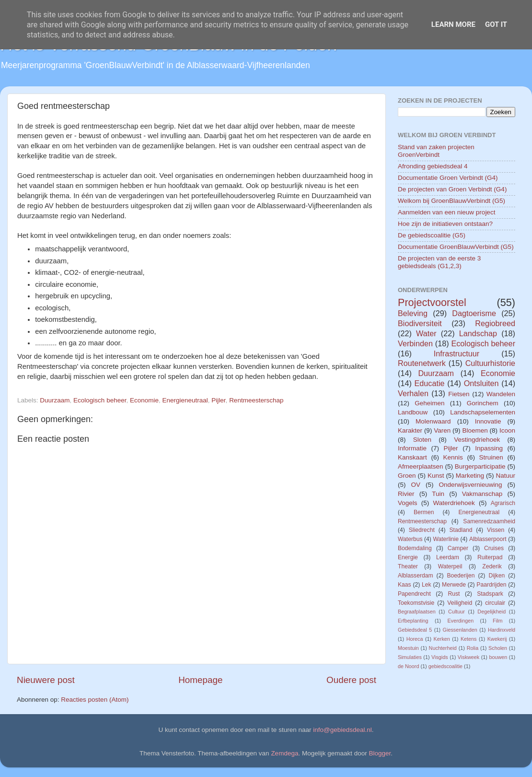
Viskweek (468, 657)
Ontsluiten (481, 383)
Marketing (470, 476)
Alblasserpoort (488, 539)
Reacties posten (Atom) (95, 700)
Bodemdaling (415, 548)
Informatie (412, 448)
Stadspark (490, 594)
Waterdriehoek (454, 503)
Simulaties (410, 657)
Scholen (498, 648)
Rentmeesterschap (256, 400)
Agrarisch (503, 503)
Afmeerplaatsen (421, 466)
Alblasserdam (416, 576)
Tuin (438, 494)
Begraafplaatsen (417, 612)
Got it (496, 24)
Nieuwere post (46, 680)
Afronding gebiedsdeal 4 (433, 166)
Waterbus (410, 539)
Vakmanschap (482, 494)
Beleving (413, 313)
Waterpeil (450, 566)
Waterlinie (446, 539)
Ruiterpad (490, 557)
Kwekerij (497, 639)
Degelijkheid (492, 612)
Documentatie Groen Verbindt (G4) (448, 178)
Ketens (469, 639)
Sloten (422, 440)
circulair (495, 603)
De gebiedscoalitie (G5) (432, 235)
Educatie (429, 383)
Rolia (473, 648)
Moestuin (408, 648)
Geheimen (429, 403)
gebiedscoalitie (445, 666)
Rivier (406, 494)
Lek (427, 585)
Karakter (410, 430)
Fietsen (459, 394)
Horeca (415, 639)
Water (426, 333)
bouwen (498, 657)
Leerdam (448, 557)
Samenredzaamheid (489, 521)
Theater (408, 566)
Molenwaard (433, 421)
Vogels (408, 503)
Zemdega (284, 753)
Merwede (454, 585)
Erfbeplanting (413, 621)
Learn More (453, 24)
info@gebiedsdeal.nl (342, 730)
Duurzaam (55, 400)
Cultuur (457, 612)
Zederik (492, 566)
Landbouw (413, 412)
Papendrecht (414, 594)
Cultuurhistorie (490, 363)
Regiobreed (495, 323)
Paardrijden (491, 585)
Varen (442, 430)
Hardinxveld (502, 630)
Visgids (440, 657)
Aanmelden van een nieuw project (446, 212)
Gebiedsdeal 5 (415, 630)
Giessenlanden (460, 630)
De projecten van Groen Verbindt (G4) (452, 189)
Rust (454, 594)
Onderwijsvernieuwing (470, 485)
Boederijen (461, 576)
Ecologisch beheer (100, 400)
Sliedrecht (422, 530)
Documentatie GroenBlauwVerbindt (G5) (456, 247)
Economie (144, 400)
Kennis (453, 457)
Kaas (405, 585)
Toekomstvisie (416, 603)
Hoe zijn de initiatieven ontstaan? (445, 224)
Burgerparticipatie (480, 466)
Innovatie (488, 421)
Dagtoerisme (474, 313)
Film (497, 621)
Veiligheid (460, 603)
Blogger (380, 753)
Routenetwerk (422, 363)
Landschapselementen (483, 412)
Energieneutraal (185, 400)
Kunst (436, 476)
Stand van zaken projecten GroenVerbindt (436, 151)
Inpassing (489, 448)
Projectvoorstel (432, 302)
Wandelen (501, 394)
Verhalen (413, 393)
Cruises (494, 548)
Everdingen (461, 621)
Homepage (200, 680)
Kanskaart (412, 457)
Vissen (496, 530)
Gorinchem (483, 403)
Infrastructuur (457, 353)
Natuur (505, 476)
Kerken (442, 639)
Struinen (491, 457)
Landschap (478, 333)
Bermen (424, 512)
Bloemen (475, 430)
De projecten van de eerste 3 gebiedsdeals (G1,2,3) (439, 262)
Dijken (497, 576)
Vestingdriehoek (477, 440)
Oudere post (351, 680)
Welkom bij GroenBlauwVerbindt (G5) (451, 201)
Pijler (218, 400)
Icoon (507, 430)
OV (416, 485)
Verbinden (415, 343)
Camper (458, 548)
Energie (408, 557)
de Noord (408, 666)
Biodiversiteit (420, 323)
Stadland (461, 530)
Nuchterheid (443, 648)
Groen (407, 476)
